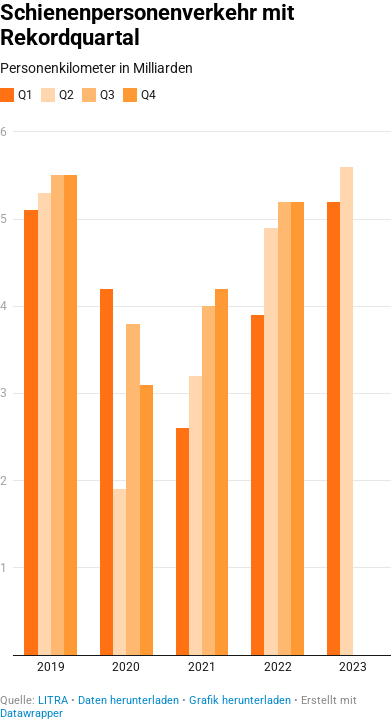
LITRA (53, 700)
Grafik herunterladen (240, 700)
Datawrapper (31, 713)
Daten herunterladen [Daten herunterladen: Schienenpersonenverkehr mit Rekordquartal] (128, 700)
